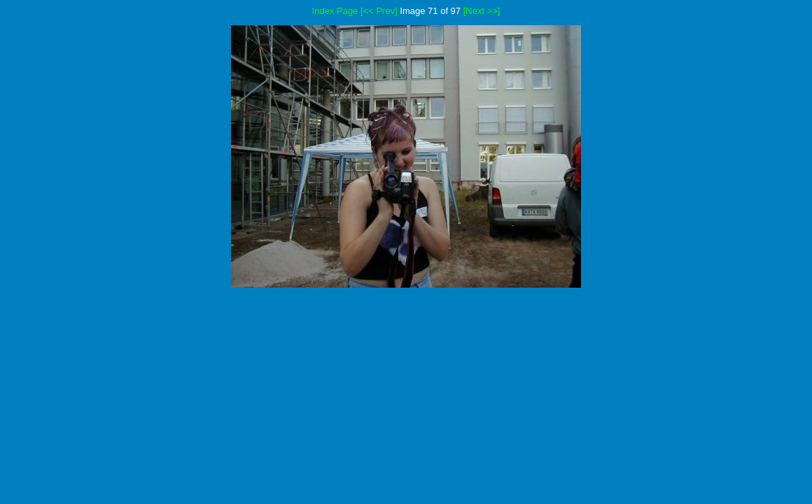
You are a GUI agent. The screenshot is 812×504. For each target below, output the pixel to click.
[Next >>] (482, 11)
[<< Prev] (379, 11)
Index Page (335, 11)
